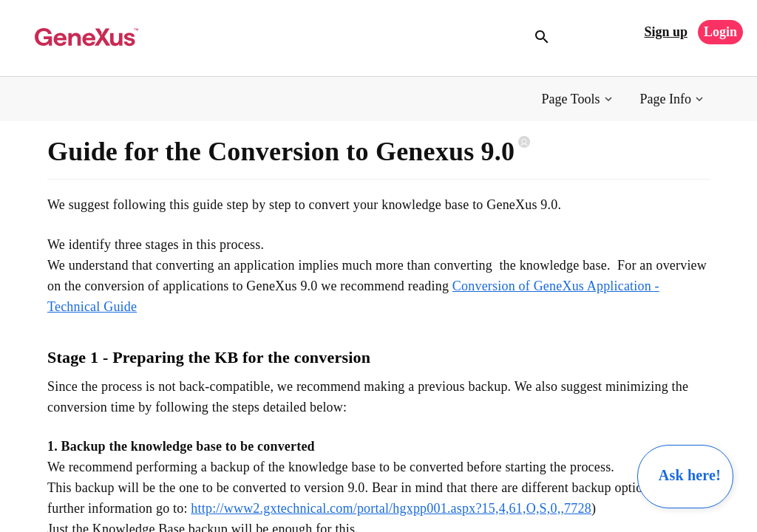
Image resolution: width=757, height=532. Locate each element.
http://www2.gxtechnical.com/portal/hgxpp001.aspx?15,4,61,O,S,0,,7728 (391, 508)
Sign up (666, 32)
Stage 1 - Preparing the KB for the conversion (209, 357)
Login (720, 32)
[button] (578, 99)
